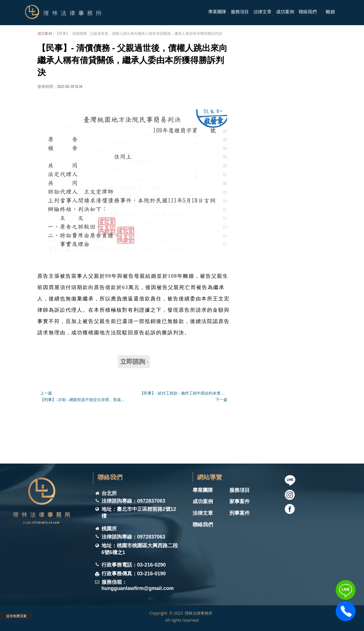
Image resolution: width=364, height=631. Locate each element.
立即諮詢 (134, 362)
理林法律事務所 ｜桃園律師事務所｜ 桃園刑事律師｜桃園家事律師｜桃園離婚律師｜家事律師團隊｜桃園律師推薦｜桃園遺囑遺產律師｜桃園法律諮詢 (129, 624)
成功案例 (45, 33)
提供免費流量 (16, 616)
